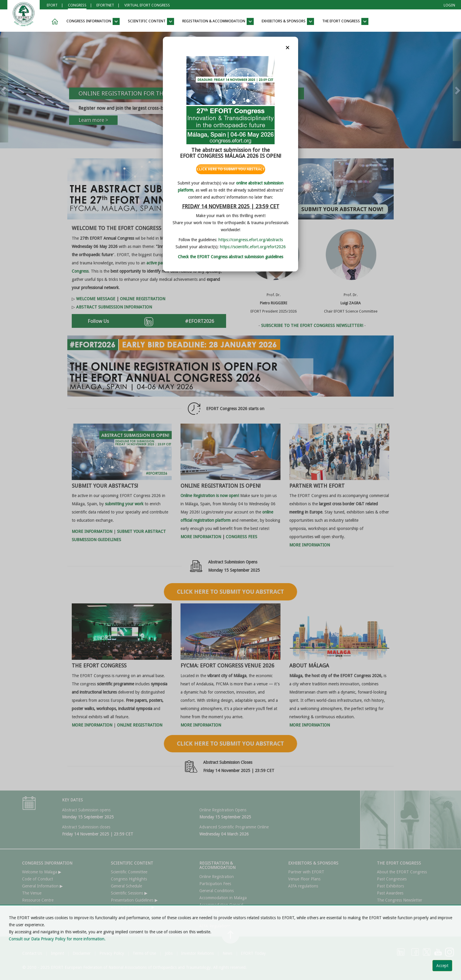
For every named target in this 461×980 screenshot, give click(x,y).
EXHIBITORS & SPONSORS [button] (288, 21)
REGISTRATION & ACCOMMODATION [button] (218, 21)
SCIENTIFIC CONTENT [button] (151, 21)
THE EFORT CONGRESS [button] (345, 21)
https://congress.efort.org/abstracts (251, 240)
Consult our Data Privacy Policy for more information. (57, 939)
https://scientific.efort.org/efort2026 (253, 247)
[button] (54, 22)
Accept (442, 966)
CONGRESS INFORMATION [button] (93, 21)
